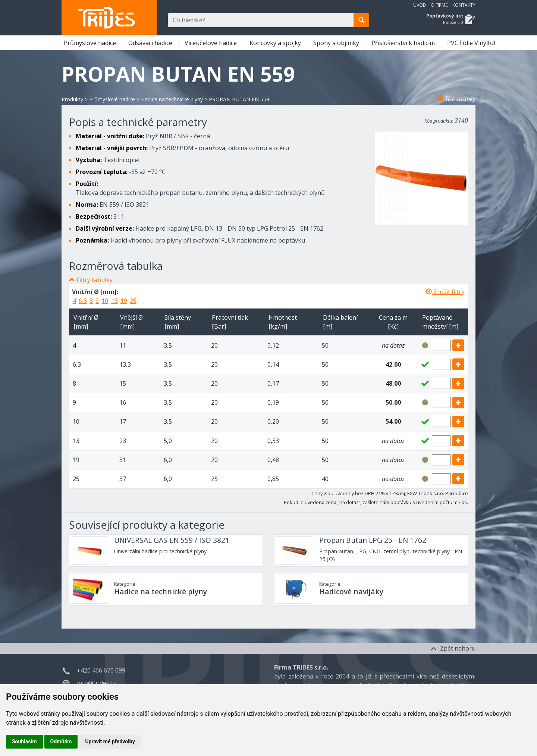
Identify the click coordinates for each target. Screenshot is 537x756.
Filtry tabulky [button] (95, 280)
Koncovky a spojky (276, 43)
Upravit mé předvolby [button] (110, 741)
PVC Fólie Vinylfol (472, 43)
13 (114, 301)
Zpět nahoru (453, 648)
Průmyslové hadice (91, 43)
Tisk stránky (456, 99)
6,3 (83, 301)
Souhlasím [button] (24, 741)
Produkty (72, 99)
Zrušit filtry (445, 292)
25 (133, 301)
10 (105, 301)
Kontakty (464, 5)
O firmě (439, 5)
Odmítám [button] (61, 741)
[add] (458, 345)
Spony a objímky (337, 43)
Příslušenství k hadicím (404, 43)
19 (124, 301)
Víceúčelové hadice (211, 43)
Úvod (420, 5)
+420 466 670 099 (101, 670)
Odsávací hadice (151, 43)
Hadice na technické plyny (172, 99)
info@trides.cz (96, 683)
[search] (361, 20)
